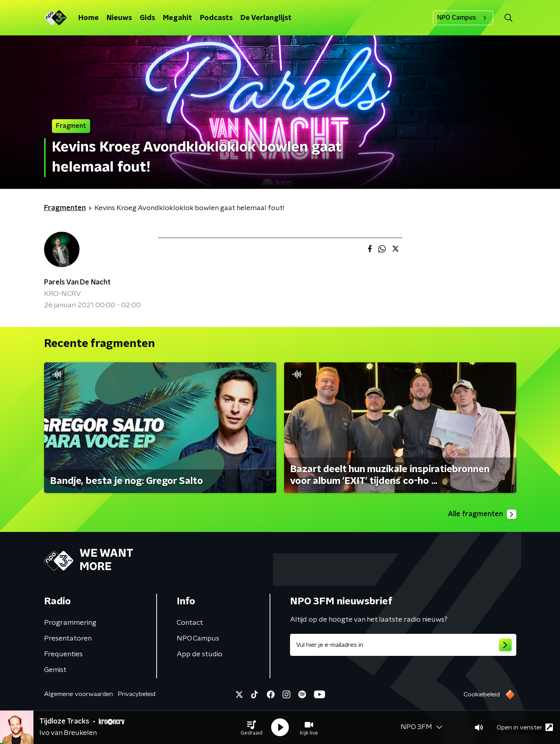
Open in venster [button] (525, 727)
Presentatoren (68, 639)
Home (89, 18)
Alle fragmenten (482, 514)
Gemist (55, 670)
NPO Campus (463, 18)
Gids (147, 18)
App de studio (200, 654)
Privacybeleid (137, 694)
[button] (251, 727)
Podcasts (216, 18)
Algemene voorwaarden (79, 694)
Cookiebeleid (482, 694)
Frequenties (63, 654)
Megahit (177, 18)
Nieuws (119, 18)
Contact (190, 623)
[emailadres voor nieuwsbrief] (403, 645)
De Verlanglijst (266, 18)
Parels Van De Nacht (77, 282)
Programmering (70, 623)
